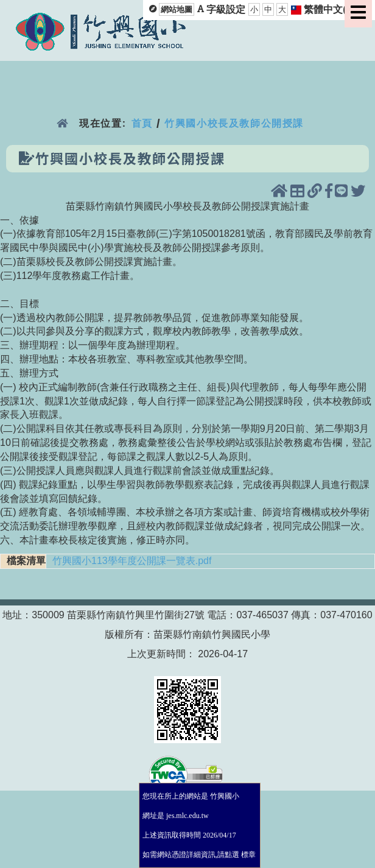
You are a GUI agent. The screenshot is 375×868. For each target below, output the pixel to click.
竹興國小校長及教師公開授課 (234, 123)
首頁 (142, 123)
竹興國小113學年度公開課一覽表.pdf (132, 561)
